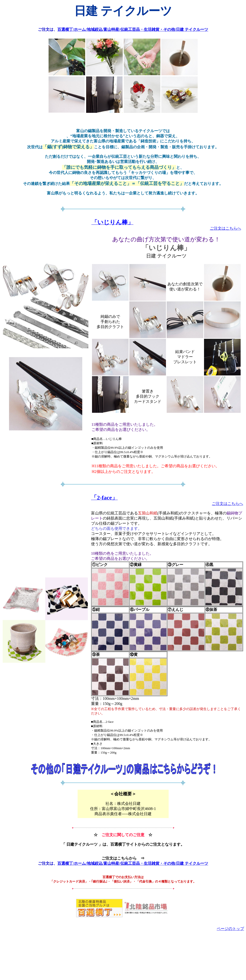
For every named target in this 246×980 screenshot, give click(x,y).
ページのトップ (230, 929)
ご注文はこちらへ (225, 228)
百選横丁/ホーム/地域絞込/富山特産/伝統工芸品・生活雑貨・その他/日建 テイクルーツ (133, 29)
